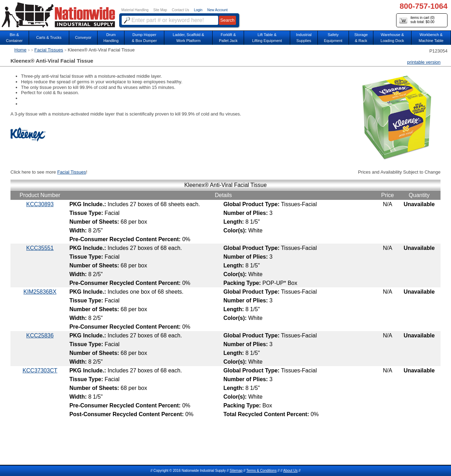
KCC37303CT (40, 370)
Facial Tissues (49, 50)
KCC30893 (40, 204)
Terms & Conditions (261, 471)
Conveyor (83, 37)
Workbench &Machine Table (431, 38)
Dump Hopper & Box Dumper (144, 38)
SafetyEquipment (333, 38)
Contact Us (181, 10)
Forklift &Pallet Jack (228, 38)
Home (20, 50)
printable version (424, 62)
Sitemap (236, 471)
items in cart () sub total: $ (417, 20)
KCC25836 (40, 335)
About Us (290, 471)
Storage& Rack (361, 38)
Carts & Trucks (49, 37)
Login (198, 10)
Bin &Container (14, 38)
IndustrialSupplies (304, 38)
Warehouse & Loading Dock (392, 38)
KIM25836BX (40, 292)
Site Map (160, 10)
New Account (217, 10)
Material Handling (135, 10)
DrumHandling (111, 38)
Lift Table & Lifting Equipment (267, 38)
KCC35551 (40, 248)
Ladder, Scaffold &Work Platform (188, 38)
